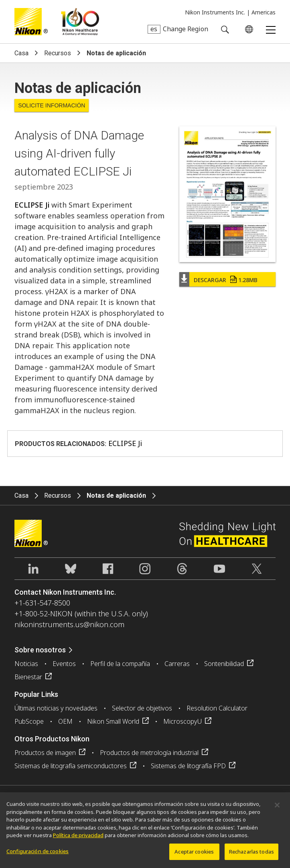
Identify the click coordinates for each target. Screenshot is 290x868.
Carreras (177, 664)
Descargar (226, 280)
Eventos (64, 664)
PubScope (29, 721)
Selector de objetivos (142, 708)
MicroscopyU (183, 721)
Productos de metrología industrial (149, 753)
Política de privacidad (78, 838)
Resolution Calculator (217, 708)
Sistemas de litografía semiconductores (71, 766)
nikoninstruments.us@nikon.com (69, 624)
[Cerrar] (277, 808)
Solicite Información (52, 105)
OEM (65, 721)
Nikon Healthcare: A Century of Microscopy (80, 22)
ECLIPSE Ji (32, 205)
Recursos (58, 53)
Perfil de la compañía (120, 664)
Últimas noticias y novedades (56, 708)
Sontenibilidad (224, 664)
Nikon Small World (113, 721)
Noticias (26, 664)
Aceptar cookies (194, 854)
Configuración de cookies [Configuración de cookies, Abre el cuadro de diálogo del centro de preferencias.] (38, 854)
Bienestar (28, 677)
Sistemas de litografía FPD (188, 766)
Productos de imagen (45, 753)
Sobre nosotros (40, 650)
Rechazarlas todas (251, 854)
